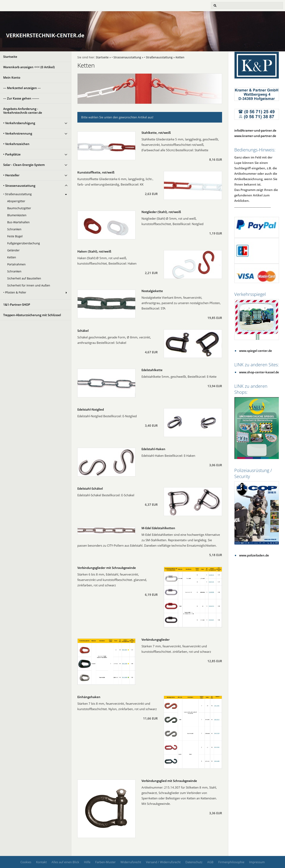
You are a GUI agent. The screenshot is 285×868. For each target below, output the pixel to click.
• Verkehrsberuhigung (19, 123)
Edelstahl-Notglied (91, 409)
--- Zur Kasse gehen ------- (21, 98)
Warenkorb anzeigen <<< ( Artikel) (29, 67)
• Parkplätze (12, 154)
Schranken (14, 229)
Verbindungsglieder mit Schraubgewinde (107, 568)
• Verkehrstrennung (18, 133)
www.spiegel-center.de (256, 351)
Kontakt (41, 862)
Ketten (12, 257)
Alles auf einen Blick (65, 862)
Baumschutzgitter (19, 208)
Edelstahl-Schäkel (90, 488)
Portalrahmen (16, 264)
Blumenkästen (17, 215)
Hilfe (87, 862)
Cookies (26, 862)
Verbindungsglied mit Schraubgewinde (169, 781)
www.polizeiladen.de (254, 555)
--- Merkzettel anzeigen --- (22, 88)
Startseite (10, 57)
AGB (210, 862)
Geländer (13, 250)
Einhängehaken (89, 697)
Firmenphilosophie (231, 862)
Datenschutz (194, 862)
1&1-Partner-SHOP (17, 305)
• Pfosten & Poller (15, 292)
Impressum (257, 862)
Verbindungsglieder (156, 640)
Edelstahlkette (152, 370)
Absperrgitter (16, 201)
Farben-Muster (105, 862)
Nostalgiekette (152, 291)
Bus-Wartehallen (18, 222)
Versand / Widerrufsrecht (163, 862)
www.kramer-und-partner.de (255, 136)
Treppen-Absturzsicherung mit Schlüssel (32, 315)
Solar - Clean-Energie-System (24, 165)
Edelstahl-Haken (153, 449)
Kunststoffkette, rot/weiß (96, 172)
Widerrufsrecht (131, 862)
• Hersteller (11, 175)
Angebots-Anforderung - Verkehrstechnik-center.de (23, 111)
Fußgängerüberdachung (24, 243)
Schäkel (83, 331)
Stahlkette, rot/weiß (156, 133)
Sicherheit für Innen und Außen (29, 285)
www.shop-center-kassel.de (259, 372)
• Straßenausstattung (17, 194)
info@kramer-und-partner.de (255, 130)
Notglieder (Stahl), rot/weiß (161, 212)
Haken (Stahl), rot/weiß (94, 251)
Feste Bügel (15, 236)
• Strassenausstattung (19, 186)
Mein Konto (12, 77)
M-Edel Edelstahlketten (158, 528)
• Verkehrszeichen (16, 144)
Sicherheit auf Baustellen (24, 278)
